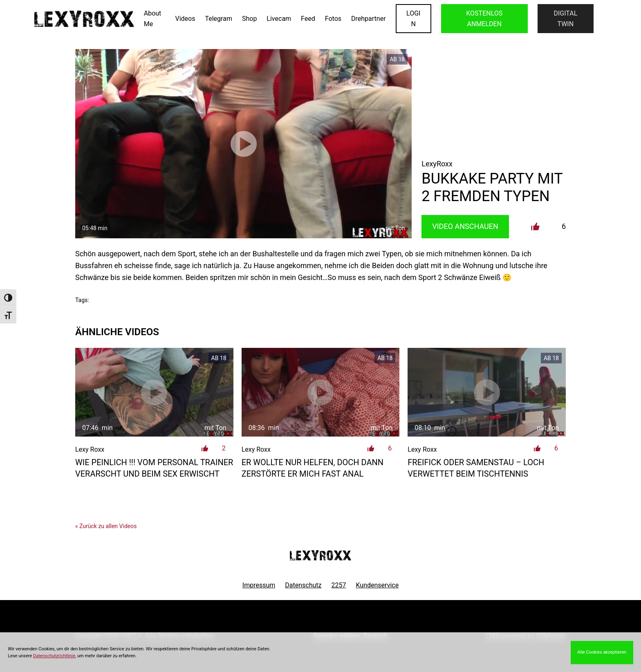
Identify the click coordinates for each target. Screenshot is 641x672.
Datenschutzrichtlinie (54, 656)
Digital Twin (565, 19)
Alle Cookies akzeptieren (602, 652)
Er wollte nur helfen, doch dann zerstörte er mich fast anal (313, 468)
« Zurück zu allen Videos (106, 526)
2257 (339, 585)
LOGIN (413, 19)
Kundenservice (378, 585)
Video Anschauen (465, 226)
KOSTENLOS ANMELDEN (484, 19)
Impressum (259, 585)
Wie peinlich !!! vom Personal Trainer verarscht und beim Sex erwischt (154, 468)
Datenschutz (303, 585)
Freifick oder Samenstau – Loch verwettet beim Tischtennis (476, 468)
